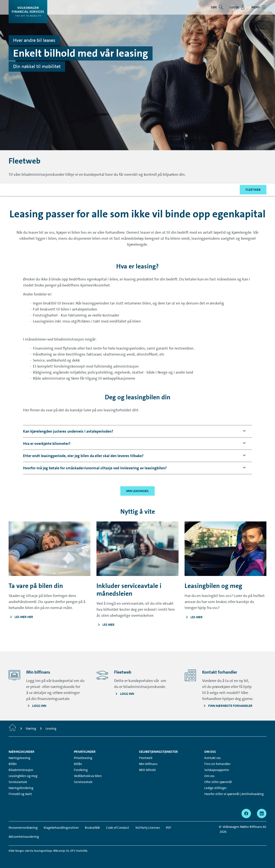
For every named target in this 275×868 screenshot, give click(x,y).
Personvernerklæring (23, 828)
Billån (13, 764)
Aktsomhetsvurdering (24, 837)
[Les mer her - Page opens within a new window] (50, 617)
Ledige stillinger (215, 788)
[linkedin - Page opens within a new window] (262, 813)
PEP (168, 828)
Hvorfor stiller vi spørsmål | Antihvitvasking (234, 794)
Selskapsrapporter (217, 770)
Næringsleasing (19, 758)
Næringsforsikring (21, 788)
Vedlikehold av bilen (88, 776)
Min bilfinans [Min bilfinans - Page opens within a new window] (148, 764)
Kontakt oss (212, 758)
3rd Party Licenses (147, 828)
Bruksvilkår (92, 828)
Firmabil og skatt (20, 794)
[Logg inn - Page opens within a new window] (36, 706)
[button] (68, 431)
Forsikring (81, 770)
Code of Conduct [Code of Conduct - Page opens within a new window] (118, 828)
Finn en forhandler (217, 764)
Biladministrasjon (21, 770)
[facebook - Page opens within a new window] (246, 813)
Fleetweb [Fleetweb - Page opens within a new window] (146, 758)
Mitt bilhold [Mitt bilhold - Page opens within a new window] (147, 770)
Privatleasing (83, 758)
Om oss (209, 776)
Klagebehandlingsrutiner (61, 828)
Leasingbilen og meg (23, 776)
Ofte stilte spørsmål (218, 782)
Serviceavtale (18, 782)
